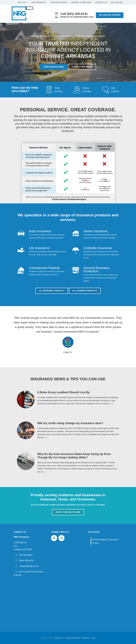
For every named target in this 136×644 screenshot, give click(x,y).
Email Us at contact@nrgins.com (77, 17)
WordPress (86, 638)
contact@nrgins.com (29, 566)
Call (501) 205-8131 (74, 14)
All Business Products (85, 291)
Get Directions (26, 555)
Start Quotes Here (53, 67)
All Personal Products (52, 291)
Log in (93, 638)
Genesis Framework (73, 638)
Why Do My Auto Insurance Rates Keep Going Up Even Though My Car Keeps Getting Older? (74, 456)
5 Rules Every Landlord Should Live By (64, 392)
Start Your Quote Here (68, 512)
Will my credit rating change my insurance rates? (70, 423)
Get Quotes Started (110, 15)
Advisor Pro (59, 638)
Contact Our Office (82, 67)
